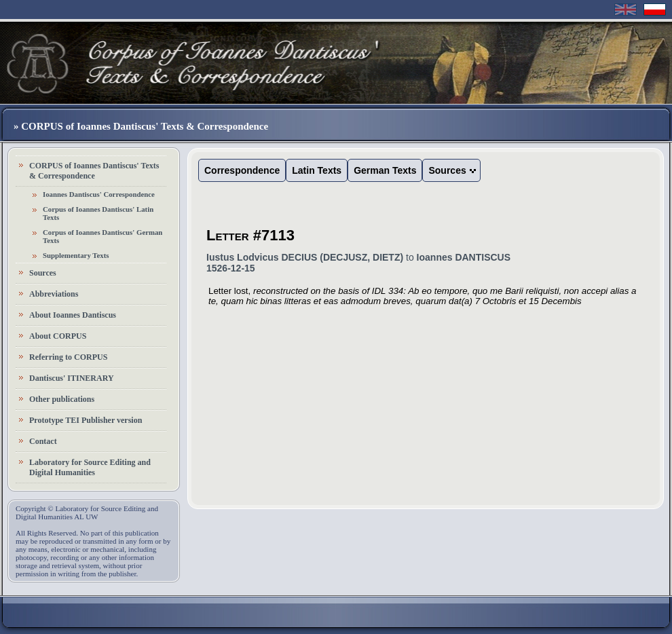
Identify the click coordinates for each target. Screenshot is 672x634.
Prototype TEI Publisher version (86, 420)
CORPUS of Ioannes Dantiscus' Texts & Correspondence (94, 171)
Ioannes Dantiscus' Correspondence (99, 194)
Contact (43, 441)
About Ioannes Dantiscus (73, 315)
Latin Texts (317, 170)
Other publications (62, 399)
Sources (43, 273)
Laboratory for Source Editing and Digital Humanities (90, 467)
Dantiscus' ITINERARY (72, 378)
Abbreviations (54, 294)
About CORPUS (58, 336)
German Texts (385, 170)
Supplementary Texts (76, 255)
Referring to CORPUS (68, 357)
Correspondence (242, 170)
